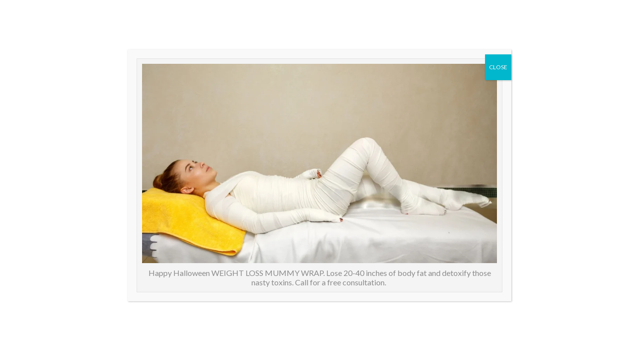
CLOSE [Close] (498, 67)
